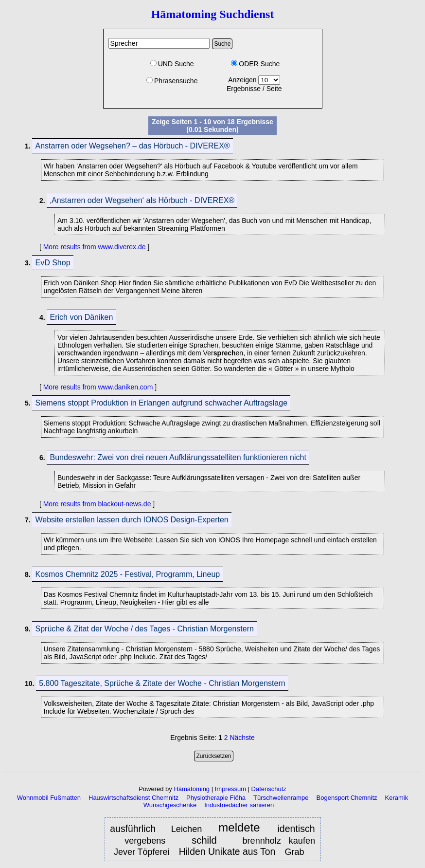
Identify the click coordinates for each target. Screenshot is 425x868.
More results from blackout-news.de (97, 504)
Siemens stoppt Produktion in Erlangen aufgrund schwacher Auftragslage (161, 403)
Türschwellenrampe (281, 798)
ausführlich (133, 829)
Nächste (242, 738)
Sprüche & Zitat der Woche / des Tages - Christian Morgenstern (144, 629)
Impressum (230, 789)
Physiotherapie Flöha (216, 798)
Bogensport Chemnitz (347, 798)
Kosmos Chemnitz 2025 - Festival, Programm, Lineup (127, 574)
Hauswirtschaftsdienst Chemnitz (133, 798)
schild (204, 840)
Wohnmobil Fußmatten (49, 798)
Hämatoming (192, 789)
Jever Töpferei (142, 852)
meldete (242, 828)
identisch (296, 829)
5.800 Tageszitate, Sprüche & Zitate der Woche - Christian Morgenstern (162, 683)
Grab (295, 852)
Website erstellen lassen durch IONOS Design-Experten (132, 520)
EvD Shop (53, 263)
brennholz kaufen (279, 841)
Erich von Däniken (81, 317)
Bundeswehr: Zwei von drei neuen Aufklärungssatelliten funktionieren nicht (178, 457)
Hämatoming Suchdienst (213, 14)
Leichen (189, 829)
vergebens (149, 841)
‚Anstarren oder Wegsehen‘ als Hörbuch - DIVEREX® (142, 200)
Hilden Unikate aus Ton (227, 851)
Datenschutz (269, 789)
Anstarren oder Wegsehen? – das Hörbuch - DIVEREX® (132, 146)
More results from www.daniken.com (98, 387)
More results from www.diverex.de (95, 247)
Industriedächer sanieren (239, 805)
